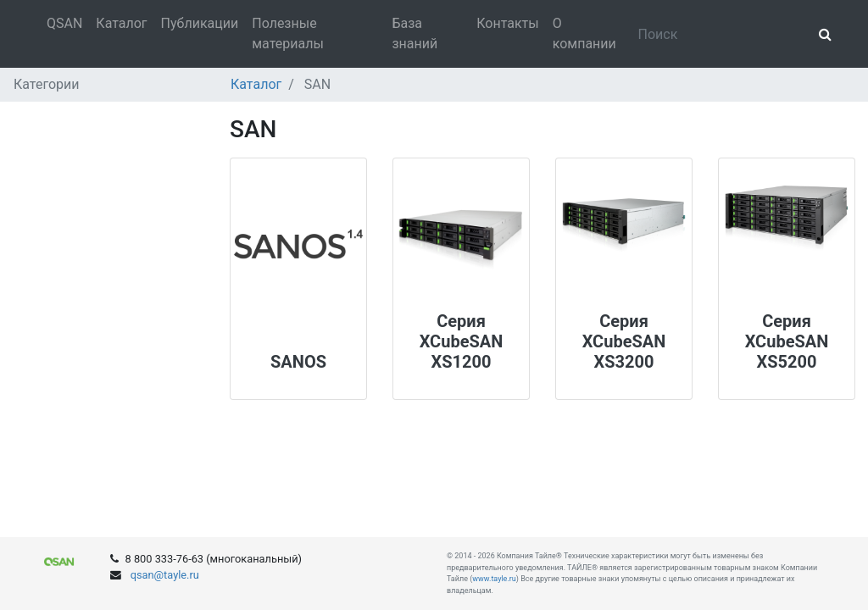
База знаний (415, 33)
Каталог (121, 23)
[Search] (719, 34)
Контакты (507, 23)
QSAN (64, 23)
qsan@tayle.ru (164, 575)
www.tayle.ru (494, 579)
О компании (584, 33)
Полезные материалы (288, 33)
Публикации (200, 23)
